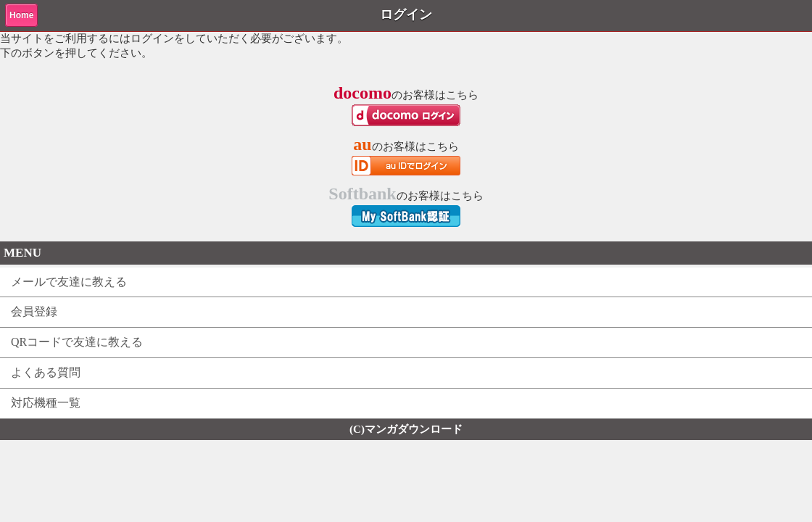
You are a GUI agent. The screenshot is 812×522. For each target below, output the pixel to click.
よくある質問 (46, 372)
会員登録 (34, 311)
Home (21, 15)
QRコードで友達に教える (77, 342)
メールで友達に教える (69, 282)
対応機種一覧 (46, 403)
